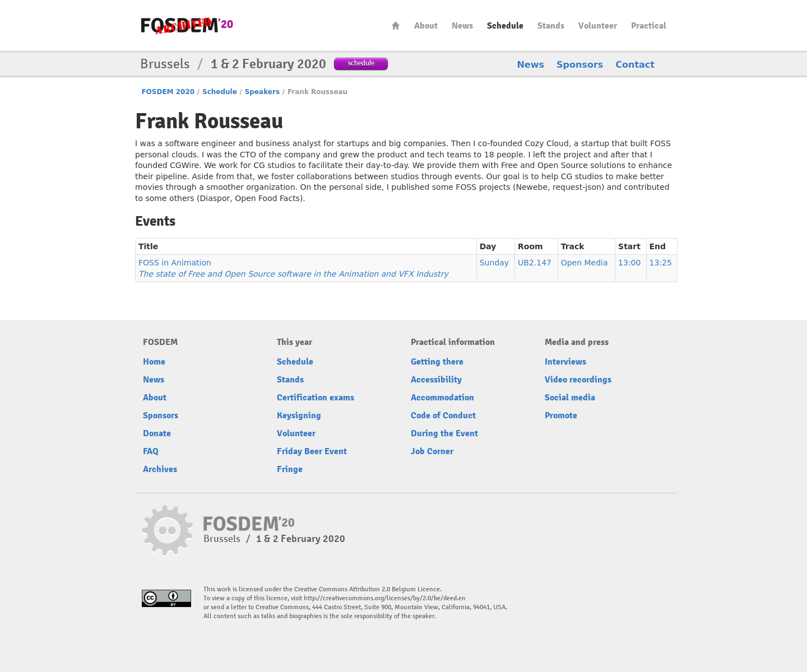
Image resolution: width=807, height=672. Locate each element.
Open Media (585, 263)
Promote (561, 416)
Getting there (437, 362)
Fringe (290, 469)
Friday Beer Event (312, 451)
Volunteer (598, 26)
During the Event (444, 433)
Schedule (505, 26)
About (426, 26)
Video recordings (578, 380)
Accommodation (442, 398)
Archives (160, 469)
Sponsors (580, 65)
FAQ (151, 451)
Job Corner (432, 451)
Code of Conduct (443, 416)
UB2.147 (535, 263)
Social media (570, 398)
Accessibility (436, 380)
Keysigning (299, 416)
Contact (635, 65)
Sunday (494, 263)
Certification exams (316, 398)
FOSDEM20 (187, 25)
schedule (361, 63)
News (462, 26)
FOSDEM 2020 (168, 92)
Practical (649, 26)
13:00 (629, 263)
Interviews (565, 362)
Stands (551, 26)
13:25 (661, 263)
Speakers (262, 92)
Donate (157, 433)
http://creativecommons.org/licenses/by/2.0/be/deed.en (385, 598)
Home (396, 25)
